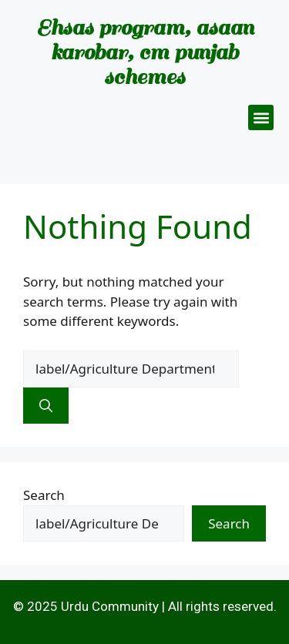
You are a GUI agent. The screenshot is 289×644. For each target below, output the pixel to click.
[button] (261, 117)
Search (44, 495)
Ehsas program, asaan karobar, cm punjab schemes (145, 52)
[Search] (46, 406)
